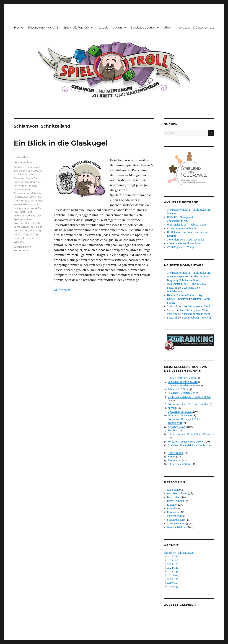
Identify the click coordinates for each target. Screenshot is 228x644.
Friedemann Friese (25, 197)
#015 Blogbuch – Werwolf (197, 318)
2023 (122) (173, 568)
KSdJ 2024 (27, 204)
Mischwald (31, 208)
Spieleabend (174, 516)
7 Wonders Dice (177, 427)
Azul (16, 174)
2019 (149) (173, 583)
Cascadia (19, 182)
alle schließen (186, 553)
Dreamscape (21, 193)
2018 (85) (173, 587)
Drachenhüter (22, 189)
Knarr (17, 204)
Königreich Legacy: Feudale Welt (186, 442)
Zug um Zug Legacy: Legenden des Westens (27, 238)
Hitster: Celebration (179, 464)
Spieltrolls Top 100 (76, 28)
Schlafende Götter (178, 389)
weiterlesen (62, 290)
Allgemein (173, 490)
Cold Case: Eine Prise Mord (183, 382)
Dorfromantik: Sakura (180, 412)
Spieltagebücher (143, 28)
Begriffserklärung (177, 494)
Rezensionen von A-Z (43, 28)
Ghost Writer (21, 201)
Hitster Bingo (175, 453)
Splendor (31, 223)
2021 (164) (173, 575)
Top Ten (172, 430)
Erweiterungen (176, 501)
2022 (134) (173, 572)
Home (19, 28)
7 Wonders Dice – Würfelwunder (186, 240)
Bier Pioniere (28, 174)
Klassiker (172, 505)
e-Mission (35, 193)
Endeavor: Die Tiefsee (180, 416)
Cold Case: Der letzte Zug (182, 393)
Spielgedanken (23, 162)
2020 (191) (173, 579)
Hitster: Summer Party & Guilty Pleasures (191, 434)
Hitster (172, 457)
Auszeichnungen (110, 28)
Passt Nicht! (26, 212)
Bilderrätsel (174, 497)
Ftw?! (40, 197)
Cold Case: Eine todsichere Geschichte (189, 445)
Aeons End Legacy (24, 167)
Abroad (172, 408)
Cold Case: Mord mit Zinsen (183, 386)
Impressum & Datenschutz (195, 28)
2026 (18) (173, 557)
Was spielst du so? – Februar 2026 (186, 225)
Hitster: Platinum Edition (182, 378)
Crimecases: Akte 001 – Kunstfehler (188, 404)
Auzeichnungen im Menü (181, 228)
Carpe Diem (33, 178)
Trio (26, 231)
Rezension (173, 512)
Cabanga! (19, 178)
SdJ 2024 (36, 216)
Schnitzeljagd (22, 216)
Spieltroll (19, 223)
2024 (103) (173, 564)
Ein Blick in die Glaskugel (61, 143)
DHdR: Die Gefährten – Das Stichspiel (189, 397)
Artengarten (175, 460)
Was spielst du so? (177, 527)
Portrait (171, 509)
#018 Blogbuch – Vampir (181, 247)
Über (167, 28)
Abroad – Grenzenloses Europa (185, 243)
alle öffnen (170, 553)
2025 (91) (173, 560)
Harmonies (36, 201)
